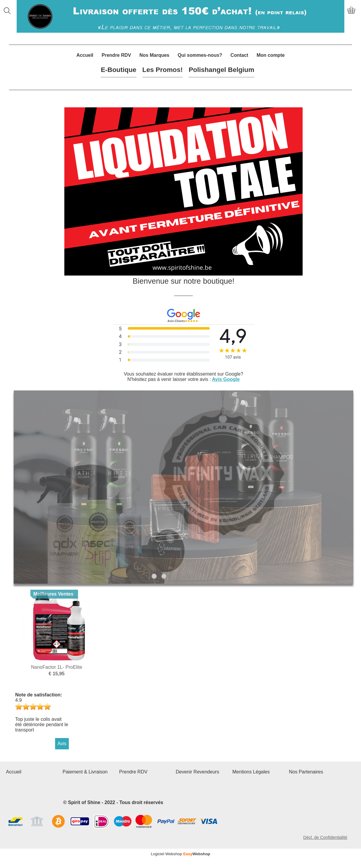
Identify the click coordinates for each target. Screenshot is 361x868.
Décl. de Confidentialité (325, 837)
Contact (239, 55)
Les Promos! (163, 70)
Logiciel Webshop (181, 854)
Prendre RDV (116, 55)
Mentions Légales (251, 772)
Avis (62, 744)
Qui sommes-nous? (200, 55)
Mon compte (270, 55)
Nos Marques (154, 55)
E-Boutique (118, 70)
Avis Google (226, 379)
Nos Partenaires (306, 772)
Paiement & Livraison (85, 772)
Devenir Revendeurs (197, 772)
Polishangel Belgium (221, 70)
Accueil (85, 55)
